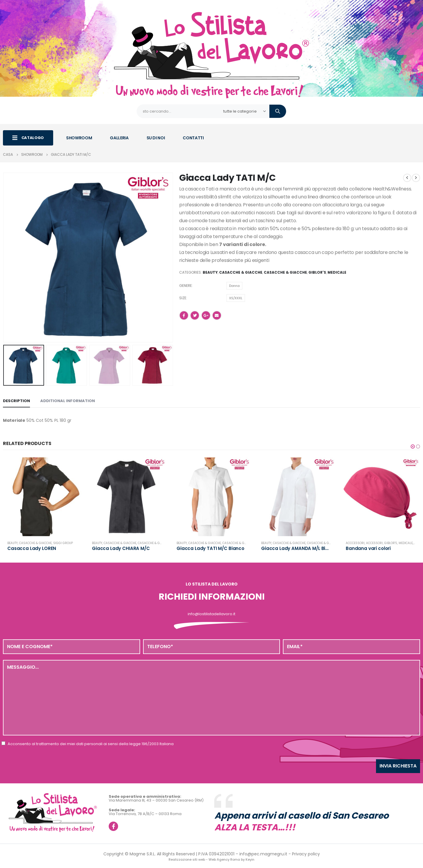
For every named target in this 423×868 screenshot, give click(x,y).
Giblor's (317, 272)
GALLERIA (119, 138)
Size (183, 298)
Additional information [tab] (68, 401)
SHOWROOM (79, 138)
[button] (413, 446)
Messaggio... (211, 698)
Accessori (374, 543)
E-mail (217, 315)
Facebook (184, 315)
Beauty (210, 272)
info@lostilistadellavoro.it (211, 614)
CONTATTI (193, 138)
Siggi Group (63, 543)
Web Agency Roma (224, 859)
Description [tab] (16, 401)
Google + (206, 315)
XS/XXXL (236, 298)
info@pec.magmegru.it (263, 854)
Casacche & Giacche (241, 272)
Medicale (337, 272)
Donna (234, 286)
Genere (186, 286)
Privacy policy (306, 854)
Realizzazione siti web (187, 859)
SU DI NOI (156, 138)
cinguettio (195, 315)
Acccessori (355, 543)
